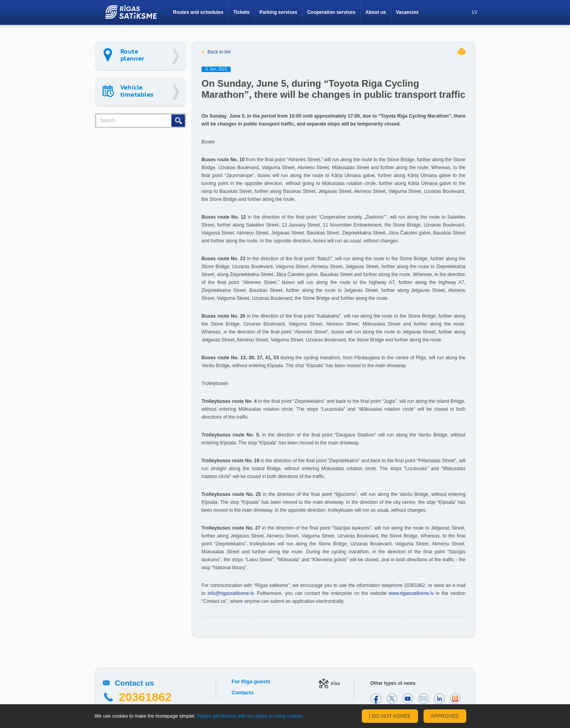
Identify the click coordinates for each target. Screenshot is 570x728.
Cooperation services (331, 12)
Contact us (134, 683)
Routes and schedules (198, 12)
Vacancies (407, 12)
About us (376, 12)
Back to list (219, 52)
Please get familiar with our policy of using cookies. (251, 716)
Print (462, 52)
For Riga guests (251, 681)
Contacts (243, 693)
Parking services (278, 12)
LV (475, 12)
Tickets (241, 12)
